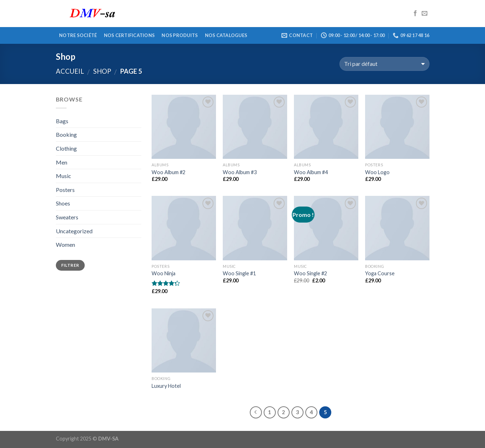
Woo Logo (377, 172)
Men (62, 162)
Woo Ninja (164, 273)
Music (64, 176)
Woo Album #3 (240, 172)
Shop (102, 71)
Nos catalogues (226, 35)
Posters (65, 190)
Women (65, 244)
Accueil (70, 71)
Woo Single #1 (239, 273)
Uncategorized (74, 231)
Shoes (63, 203)
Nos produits (180, 35)
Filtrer (70, 265)
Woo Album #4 (311, 172)
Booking (66, 134)
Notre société (78, 35)
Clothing (66, 148)
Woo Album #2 (168, 172)
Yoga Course (380, 273)
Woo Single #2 (310, 273)
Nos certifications (130, 35)
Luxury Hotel (166, 386)
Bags (62, 121)
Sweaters (67, 217)
